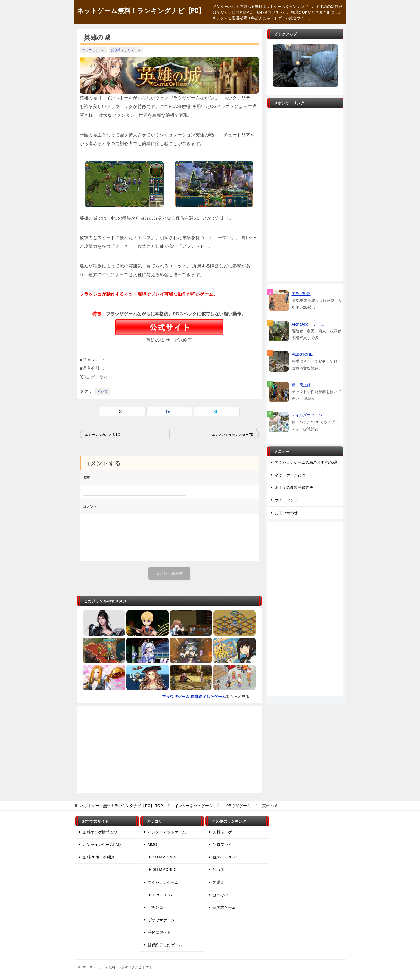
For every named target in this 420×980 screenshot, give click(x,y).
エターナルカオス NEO (103, 435)
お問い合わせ (286, 513)
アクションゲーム (163, 882)
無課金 (219, 882)
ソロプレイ (222, 845)
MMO (153, 845)
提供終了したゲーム (126, 50)
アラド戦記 (301, 294)
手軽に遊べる (159, 932)
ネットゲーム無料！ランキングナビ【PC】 (141, 10)
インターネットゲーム (167, 832)
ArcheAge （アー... (308, 324)
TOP (122, 806)
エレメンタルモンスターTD (233, 435)
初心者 (102, 392)
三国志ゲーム (224, 907)
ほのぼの (220, 895)
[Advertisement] (169, 749)
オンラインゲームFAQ (102, 845)
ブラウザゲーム (94, 50)
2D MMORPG (165, 857)
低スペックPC (225, 857)
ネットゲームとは (290, 475)
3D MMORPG (165, 870)
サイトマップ (286, 500)
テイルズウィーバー (309, 415)
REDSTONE (302, 354)
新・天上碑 (301, 385)
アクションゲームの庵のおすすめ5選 (306, 462)
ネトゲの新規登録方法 (294, 487)
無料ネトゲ (222, 832)
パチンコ (155, 907)
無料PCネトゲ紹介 (99, 857)
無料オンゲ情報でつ (100, 832)
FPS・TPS (163, 895)
